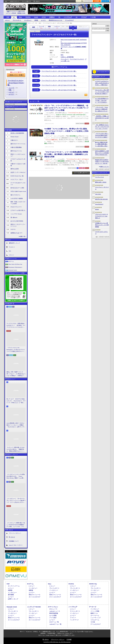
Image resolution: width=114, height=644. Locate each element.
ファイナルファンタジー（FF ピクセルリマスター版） (59, 71)
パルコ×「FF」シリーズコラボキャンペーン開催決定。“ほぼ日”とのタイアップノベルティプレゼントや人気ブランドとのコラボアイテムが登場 (66, 108)
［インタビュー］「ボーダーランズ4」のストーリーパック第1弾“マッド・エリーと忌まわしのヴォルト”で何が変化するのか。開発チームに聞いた (16, 501)
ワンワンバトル (99, 177)
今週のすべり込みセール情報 (18, 165)
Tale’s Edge (98, 194)
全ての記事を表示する (81, 173)
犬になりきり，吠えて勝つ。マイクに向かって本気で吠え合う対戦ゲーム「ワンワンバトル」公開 (102, 92)
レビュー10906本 (11, 13)
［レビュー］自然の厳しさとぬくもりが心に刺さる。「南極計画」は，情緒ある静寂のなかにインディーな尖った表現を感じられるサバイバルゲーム (16, 449)
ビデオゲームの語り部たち (18, 210)
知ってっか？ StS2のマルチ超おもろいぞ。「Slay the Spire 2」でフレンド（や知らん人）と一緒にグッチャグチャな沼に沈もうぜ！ (16, 401)
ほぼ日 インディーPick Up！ (18, 172)
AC (77, 17)
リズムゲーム (95, 620)
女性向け (52, 17)
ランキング (105, 1)
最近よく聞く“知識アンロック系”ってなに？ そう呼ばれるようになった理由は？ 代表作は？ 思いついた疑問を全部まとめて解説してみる (16, 374)
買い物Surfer (14, 217)
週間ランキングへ (105, 167)
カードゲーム (95, 615)
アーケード (93, 607)
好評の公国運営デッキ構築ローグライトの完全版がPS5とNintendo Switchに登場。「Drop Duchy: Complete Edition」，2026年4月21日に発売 (102, 153)
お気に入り (88, 1)
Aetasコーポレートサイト (16, 545)
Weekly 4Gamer (15, 137)
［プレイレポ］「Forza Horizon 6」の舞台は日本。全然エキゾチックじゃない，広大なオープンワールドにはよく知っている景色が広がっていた (102, 109)
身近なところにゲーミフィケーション (18, 225)
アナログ (84, 17)
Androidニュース (55, 611)
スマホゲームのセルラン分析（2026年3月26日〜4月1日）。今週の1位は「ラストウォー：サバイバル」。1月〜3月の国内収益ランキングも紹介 (102, 83)
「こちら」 (67, 633)
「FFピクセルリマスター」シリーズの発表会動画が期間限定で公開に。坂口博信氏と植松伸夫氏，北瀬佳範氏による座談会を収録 (66, 154)
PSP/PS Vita (93, 584)
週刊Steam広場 (15, 169)
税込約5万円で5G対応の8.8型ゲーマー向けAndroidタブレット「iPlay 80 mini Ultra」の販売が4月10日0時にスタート (102, 162)
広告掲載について (14, 541)
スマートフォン (53, 607)
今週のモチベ (14, 140)
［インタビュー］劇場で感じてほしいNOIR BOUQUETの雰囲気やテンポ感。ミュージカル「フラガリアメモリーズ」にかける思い (16, 525)
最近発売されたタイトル (55, 20)
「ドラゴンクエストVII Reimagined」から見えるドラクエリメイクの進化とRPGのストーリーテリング (16, 350)
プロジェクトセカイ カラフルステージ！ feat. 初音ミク (101, 216)
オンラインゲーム (14, 586)
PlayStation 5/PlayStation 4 (15, 267)
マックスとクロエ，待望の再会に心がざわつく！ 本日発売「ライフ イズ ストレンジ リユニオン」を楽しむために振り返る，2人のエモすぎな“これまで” (16, 325)
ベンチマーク (74, 620)
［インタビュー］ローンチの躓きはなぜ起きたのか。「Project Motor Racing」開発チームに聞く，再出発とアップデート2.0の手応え (16, 476)
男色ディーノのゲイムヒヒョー (18, 155)
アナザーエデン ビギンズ (101, 233)
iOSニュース (53, 609)
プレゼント (12, 247)
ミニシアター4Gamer (16, 214)
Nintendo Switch (13, 270)
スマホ (44, 17)
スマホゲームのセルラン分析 (18, 160)
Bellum (97, 209)
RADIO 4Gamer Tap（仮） (18, 176)
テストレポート (75, 611)
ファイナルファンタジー (77, 59)
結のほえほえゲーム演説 (17, 188)
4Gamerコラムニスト (16, 207)
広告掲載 (69, 639)
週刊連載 (11, 595)
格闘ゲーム (94, 613)
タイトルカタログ (35, 597)
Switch (36, 17)
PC (14, 17)
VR (59, 17)
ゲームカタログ (69, 20)
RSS (6, 1)
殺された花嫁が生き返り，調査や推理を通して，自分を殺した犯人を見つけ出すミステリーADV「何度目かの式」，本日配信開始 (102, 144)
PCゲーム (11, 261)
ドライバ (11, 255)
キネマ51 (13, 229)
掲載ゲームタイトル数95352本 (16, 12)
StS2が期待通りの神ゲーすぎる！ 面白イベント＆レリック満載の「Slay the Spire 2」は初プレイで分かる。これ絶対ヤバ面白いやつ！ (16, 425)
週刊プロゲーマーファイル (18, 144)
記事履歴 (97, 1)
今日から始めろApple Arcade (18, 191)
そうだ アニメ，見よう (17, 179)
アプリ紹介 (53, 618)
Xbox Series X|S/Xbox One (15, 264)
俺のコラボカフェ (15, 195)
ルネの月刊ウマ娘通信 (17, 198)
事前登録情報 (54, 613)
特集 (10, 90)
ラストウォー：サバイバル (102, 188)
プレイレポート (17, 20)
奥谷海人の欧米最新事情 (17, 133)
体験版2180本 (21, 13)
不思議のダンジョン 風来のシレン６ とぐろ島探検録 (102, 225)
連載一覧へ (23, 236)
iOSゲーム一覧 (54, 622)
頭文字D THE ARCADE (101, 199)
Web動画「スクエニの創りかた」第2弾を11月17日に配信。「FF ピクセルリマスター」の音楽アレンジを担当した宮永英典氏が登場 (66, 131)
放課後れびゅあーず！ (17, 233)
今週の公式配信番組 (16, 147)
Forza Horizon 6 (99, 204)
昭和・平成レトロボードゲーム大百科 (18, 203)
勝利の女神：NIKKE (101, 182)
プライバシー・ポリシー (58, 639)
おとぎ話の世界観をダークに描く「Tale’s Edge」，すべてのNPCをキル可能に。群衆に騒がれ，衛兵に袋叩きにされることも (102, 101)
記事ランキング (13, 599)
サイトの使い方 (26, 1)
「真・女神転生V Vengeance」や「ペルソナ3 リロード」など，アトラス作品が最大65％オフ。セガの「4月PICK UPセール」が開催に (102, 127)
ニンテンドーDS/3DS (34, 607)
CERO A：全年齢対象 (67, 57)
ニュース (11, 88)
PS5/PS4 (28, 17)
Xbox (20, 17)
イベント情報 (95, 611)
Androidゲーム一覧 (55, 624)
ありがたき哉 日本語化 (17, 221)
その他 (93, 622)
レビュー (7, 20)
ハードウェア (68, 17)
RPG (62, 55)
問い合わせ (37, 1)
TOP (8, 17)
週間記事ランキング (14, 243)
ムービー (43, 20)
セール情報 (53, 615)
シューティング (96, 618)
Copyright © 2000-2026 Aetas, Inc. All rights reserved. (57, 642)
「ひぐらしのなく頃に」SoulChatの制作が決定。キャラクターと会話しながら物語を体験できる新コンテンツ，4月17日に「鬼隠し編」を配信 (102, 135)
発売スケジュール (35, 595)
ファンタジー (65, 59)
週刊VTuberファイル (16, 151)
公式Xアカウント (15, 1)
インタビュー (28, 20)
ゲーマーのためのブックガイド (18, 184)
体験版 (36, 20)
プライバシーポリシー (15, 533)
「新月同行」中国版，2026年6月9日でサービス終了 (102, 118)
